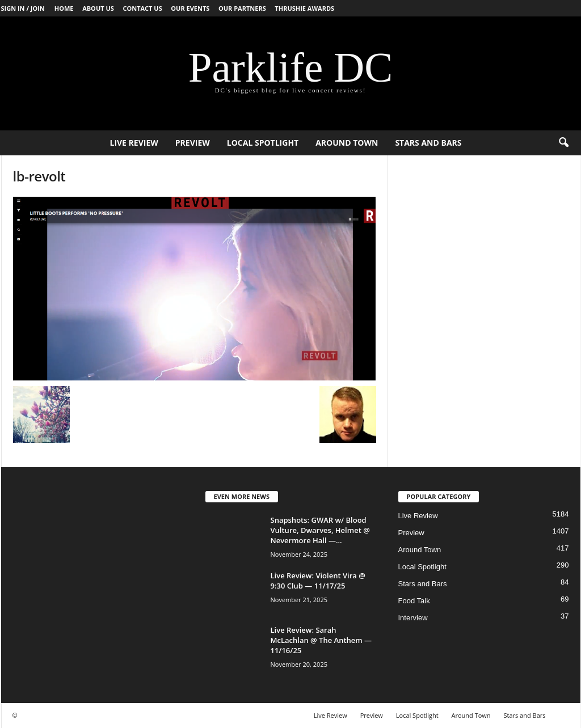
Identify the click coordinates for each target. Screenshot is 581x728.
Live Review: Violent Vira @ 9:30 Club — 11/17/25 (318, 581)
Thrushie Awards (304, 8)
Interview (413, 618)
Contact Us (142, 8)
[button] (563, 143)
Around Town (347, 143)
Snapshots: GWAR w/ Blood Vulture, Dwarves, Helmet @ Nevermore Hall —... (320, 530)
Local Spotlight (263, 143)
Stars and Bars (428, 143)
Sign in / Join (23, 8)
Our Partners (242, 8)
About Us (98, 8)
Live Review (134, 143)
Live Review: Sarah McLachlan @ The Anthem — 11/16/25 (321, 640)
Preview (193, 143)
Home (64, 8)
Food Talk (414, 601)
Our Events (190, 8)
